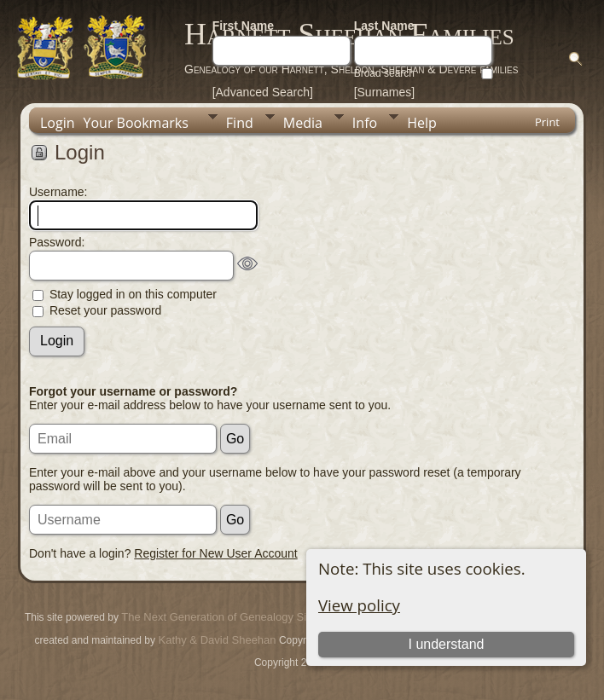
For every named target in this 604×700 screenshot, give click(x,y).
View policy (359, 605)
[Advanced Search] (263, 92)
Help (422, 123)
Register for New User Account (215, 553)
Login (58, 123)
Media (303, 123)
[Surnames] (385, 92)
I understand (446, 644)
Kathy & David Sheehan (216, 640)
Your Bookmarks (136, 123)
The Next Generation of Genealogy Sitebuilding (237, 617)
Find (240, 123)
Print (547, 122)
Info (365, 123)
